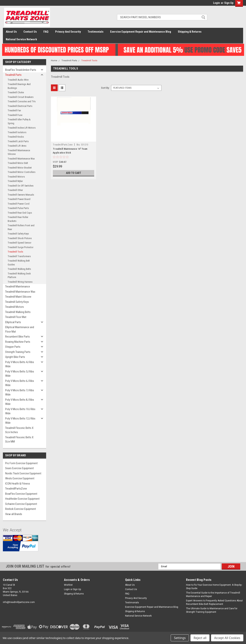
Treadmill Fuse (15, 115)
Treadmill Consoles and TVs (22, 101)
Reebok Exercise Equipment (21, 509)
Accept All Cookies (227, 638)
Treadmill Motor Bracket (20, 168)
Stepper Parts (13, 347)
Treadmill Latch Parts (18, 141)
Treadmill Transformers (19, 256)
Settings (180, 638)
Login (216, 3)
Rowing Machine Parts (18, 342)
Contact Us (30, 32)
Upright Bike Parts (15, 357)
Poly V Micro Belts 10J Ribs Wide (20, 411)
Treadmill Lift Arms (17, 146)
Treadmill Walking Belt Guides (19, 263)
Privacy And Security (68, 32)
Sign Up (229, 3)
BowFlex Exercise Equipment (21, 494)
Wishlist (68, 585)
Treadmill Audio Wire (18, 80)
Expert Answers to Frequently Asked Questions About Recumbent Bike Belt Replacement (214, 602)
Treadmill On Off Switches (21, 186)
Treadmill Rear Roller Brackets (18, 219)
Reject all (200, 638)
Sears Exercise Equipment (20, 468)
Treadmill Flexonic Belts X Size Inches (19, 430)
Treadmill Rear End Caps (20, 213)
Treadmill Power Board (19, 199)
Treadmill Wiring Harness (20, 282)
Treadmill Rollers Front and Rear (21, 227)
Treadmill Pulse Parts (18, 208)
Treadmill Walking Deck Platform (19, 275)
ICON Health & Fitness (18, 484)
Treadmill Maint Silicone (18, 297)
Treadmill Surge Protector (21, 247)
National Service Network (21, 39)
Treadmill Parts (13, 75)
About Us (11, 32)
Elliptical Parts (13, 322)
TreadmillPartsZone (16, 489)
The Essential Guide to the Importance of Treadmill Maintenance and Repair (213, 594)
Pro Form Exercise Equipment (21, 463)
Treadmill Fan (14, 110)
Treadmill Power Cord (19, 204)
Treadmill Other (15, 190)
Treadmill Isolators (17, 132)
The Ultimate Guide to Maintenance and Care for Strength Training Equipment (212, 610)
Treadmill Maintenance (18, 286)
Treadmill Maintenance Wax (21, 159)
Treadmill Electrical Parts (20, 106)
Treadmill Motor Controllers (22, 172)
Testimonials (96, 32)
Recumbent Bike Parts (17, 337)
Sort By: (105, 88)
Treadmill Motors (16, 177)
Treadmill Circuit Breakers (21, 97)
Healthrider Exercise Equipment (22, 499)
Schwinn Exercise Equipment (21, 504)
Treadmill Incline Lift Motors (22, 128)
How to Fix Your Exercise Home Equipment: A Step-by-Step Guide (214, 587)
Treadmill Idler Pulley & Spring (19, 121)
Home (54, 61)
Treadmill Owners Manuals (21, 195)
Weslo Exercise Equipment (20, 478)
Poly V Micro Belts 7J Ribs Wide (20, 393)
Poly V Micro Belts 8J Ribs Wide (20, 402)
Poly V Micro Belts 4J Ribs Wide (20, 364)
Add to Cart (74, 173)
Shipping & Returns (190, 32)
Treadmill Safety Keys (18, 234)
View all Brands (14, 514)
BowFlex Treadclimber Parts (21, 70)
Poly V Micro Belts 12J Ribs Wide (20, 421)
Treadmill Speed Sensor (20, 243)
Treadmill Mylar (15, 181)
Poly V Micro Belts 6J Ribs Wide (20, 383)
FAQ (46, 32)
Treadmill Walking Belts (19, 269)
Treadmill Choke (16, 92)
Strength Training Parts (18, 352)
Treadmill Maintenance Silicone (19, 152)
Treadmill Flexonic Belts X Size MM (19, 440)
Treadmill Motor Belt (18, 163)
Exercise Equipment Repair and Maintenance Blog (141, 32)
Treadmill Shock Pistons (20, 238)
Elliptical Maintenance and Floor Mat (20, 329)
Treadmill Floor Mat (16, 317)
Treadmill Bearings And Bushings (19, 86)
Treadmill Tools (15, 252)
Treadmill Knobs (16, 137)
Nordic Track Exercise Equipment (23, 473)
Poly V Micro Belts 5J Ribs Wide (20, 374)
